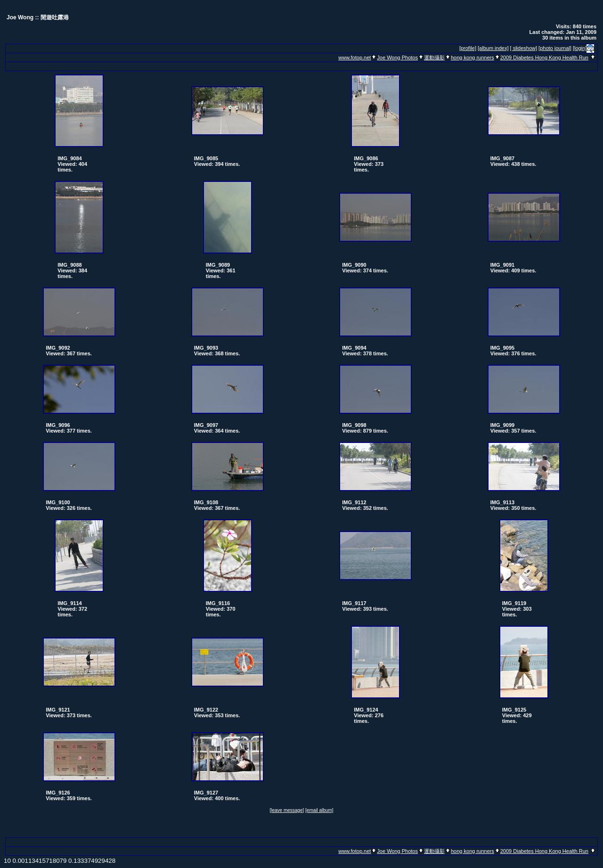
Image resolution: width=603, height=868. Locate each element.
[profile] (468, 48)
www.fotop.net (354, 57)
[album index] (493, 48)
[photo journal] (555, 48)
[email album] (319, 810)
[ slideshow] (524, 48)
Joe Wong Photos (397, 57)
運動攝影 (434, 57)
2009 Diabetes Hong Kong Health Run (544, 57)
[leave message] (287, 810)
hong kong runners (473, 57)
